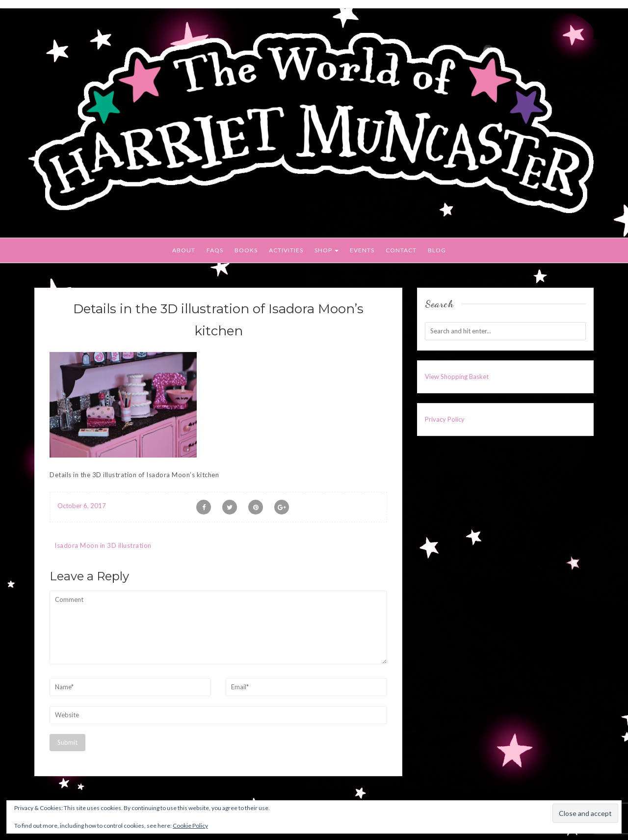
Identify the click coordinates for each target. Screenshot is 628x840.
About (184, 250)
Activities (286, 250)
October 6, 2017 (82, 506)
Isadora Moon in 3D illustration (103, 545)
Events (362, 250)
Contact (401, 250)
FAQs (215, 250)
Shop (327, 250)
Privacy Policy (445, 419)
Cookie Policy (190, 826)
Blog (437, 250)
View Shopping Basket (457, 377)
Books (246, 250)
